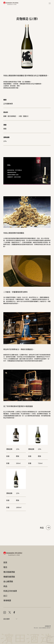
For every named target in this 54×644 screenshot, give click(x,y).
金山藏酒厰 (8, 581)
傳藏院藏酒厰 (9, 577)
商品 (45, 528)
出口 (5, 596)
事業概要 (7, 600)
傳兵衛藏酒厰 (9, 572)
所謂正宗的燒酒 (10, 591)
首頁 (5, 562)
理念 (5, 567)
